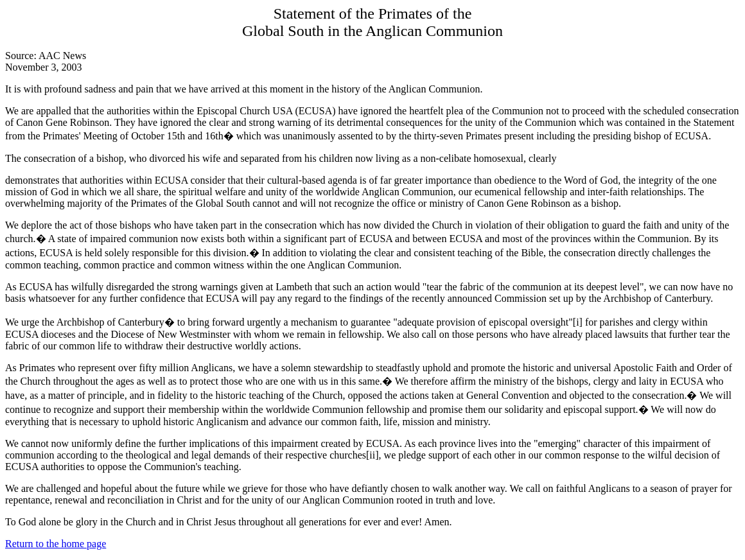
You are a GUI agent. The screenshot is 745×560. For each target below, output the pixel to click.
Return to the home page (56, 544)
